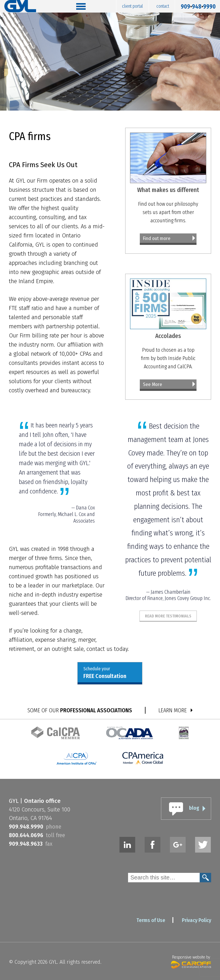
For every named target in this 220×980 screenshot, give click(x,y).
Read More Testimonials (168, 616)
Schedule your (105, 673)
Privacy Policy (197, 920)
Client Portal (132, 6)
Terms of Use (151, 920)
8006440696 (26, 835)
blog (194, 808)
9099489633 (26, 844)
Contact (163, 6)
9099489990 (198, 5)
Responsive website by (191, 961)
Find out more (157, 238)
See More (153, 384)
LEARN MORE (173, 710)
